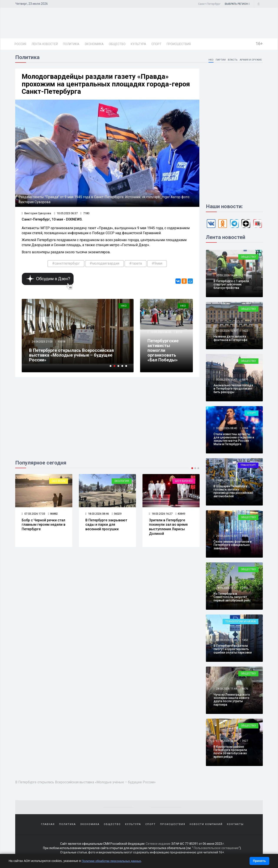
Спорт (156, 44)
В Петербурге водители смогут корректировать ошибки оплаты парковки (233, 650)
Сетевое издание (158, 846)
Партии (220, 60)
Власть (232, 60)
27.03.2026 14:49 (226, 742)
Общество (117, 44)
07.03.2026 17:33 (34, 515)
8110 (179, 334)
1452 (245, 641)
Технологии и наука (241, 622)
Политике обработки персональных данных (112, 861)
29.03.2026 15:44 (226, 481)
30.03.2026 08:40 (226, 429)
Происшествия (179, 44)
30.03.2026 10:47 (226, 380)
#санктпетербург (66, 265)
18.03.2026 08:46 (97, 515)
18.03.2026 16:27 (161, 515)
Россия (20, 44)
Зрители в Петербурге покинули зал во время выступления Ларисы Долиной (168, 528)
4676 (245, 689)
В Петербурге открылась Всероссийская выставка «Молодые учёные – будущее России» (72, 357)
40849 (180, 515)
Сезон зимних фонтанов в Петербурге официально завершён (232, 546)
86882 (53, 515)
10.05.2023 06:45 (161, 334)
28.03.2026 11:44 (226, 689)
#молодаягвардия (104, 265)
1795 (245, 276)
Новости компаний (206, 826)
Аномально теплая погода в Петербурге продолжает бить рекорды (233, 390)
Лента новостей (45, 44)
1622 (245, 331)
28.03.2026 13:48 (226, 641)
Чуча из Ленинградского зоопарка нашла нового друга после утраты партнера (232, 700)
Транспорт (248, 466)
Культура (138, 44)
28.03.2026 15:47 (226, 589)
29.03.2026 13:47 (226, 536)
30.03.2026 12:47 (226, 331)
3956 (245, 589)
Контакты (235, 826)
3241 (245, 536)
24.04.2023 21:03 (42, 343)
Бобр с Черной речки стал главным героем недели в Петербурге (44, 526)
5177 (245, 481)
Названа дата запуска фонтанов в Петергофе (230, 339)
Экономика (94, 44)
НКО (210, 60)
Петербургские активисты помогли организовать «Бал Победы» (163, 352)
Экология (122, 483)
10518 (62, 343)
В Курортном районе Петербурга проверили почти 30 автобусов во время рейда (230, 752)
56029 (117, 515)
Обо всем (59, 483)
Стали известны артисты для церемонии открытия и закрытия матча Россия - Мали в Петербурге (234, 440)
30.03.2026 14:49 (226, 276)
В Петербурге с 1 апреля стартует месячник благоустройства (231, 285)
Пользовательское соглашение (216, 851)
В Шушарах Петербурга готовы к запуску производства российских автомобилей (233, 492)
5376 (245, 380)
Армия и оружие (250, 60)
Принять (259, 861)
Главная (48, 826)
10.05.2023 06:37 (66, 215)
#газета (136, 265)
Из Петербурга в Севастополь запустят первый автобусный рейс (232, 598)
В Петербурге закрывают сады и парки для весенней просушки (106, 526)
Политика (71, 44)
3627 (245, 742)
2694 (245, 429)
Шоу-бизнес (184, 483)
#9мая (157, 265)
